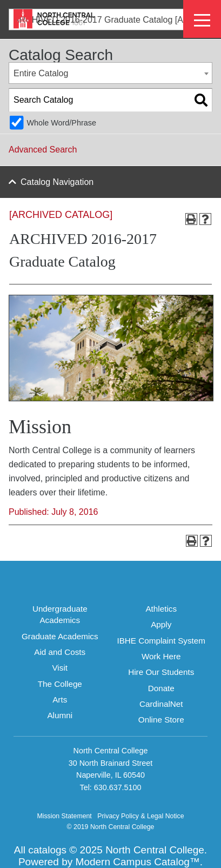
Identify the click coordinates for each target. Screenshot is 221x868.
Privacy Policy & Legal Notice (140, 816)
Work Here (161, 656)
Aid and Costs (60, 652)
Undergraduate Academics (60, 614)
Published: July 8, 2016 (53, 512)
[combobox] (110, 73)
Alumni (60, 715)
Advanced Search (43, 150)
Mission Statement (64, 816)
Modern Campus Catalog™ (138, 862)
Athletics (161, 609)
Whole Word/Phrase (61, 123)
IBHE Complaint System (161, 641)
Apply (161, 624)
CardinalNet (161, 704)
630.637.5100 (118, 787)
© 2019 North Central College (111, 827)
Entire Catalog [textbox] (41, 73)
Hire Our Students (161, 672)
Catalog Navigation (57, 182)
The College (60, 684)
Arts (60, 700)
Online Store (161, 720)
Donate (161, 688)
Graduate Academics (60, 636)
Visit (60, 668)
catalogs (47, 850)
